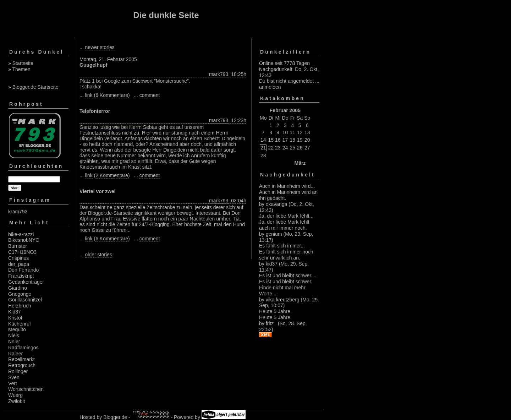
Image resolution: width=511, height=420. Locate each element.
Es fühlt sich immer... (282, 246)
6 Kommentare (112, 95)
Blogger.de (115, 417)
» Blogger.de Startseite (33, 87)
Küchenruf (20, 324)
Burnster (18, 246)
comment (150, 95)
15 (271, 140)
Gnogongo (20, 294)
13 (307, 132)
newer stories (100, 47)
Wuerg (15, 395)
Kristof (15, 318)
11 (293, 132)
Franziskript (21, 276)
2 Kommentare (112, 175)
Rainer (15, 354)
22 (271, 148)
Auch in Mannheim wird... (287, 186)
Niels (14, 336)
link (89, 95)
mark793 (219, 74)
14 (263, 140)
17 (285, 140)
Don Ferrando (23, 270)
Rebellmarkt (21, 359)
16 (278, 140)
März (300, 163)
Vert (13, 383)
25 (293, 148)
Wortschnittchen (26, 389)
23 (278, 148)
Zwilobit (17, 401)
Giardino (18, 288)
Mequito (17, 329)
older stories (99, 255)
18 (293, 140)
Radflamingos (23, 348)
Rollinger (18, 371)
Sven (14, 377)
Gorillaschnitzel (25, 300)
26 (300, 148)
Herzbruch (20, 306)
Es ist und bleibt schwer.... (288, 276)
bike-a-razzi (21, 234)
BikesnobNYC (24, 240)
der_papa (19, 264)
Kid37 (15, 312)
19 (300, 140)
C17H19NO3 (22, 252)
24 (285, 148)
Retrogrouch (22, 365)
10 (285, 132)
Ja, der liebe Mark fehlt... (286, 216)
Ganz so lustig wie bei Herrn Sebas (118, 127)
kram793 (18, 212)
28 (263, 156)
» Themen (19, 69)
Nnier (14, 342)
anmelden (270, 87)
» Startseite (21, 63)
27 (307, 148)
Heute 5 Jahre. (275, 311)
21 (263, 148)
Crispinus (18, 258)
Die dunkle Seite (166, 15)
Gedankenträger (26, 282)
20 (307, 140)
